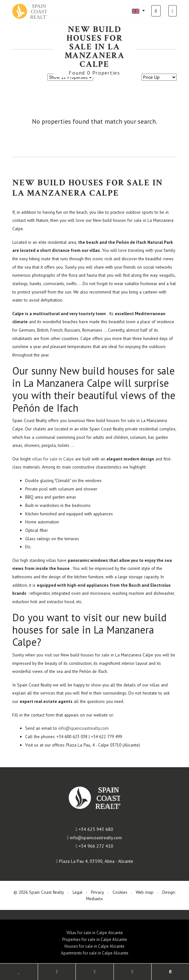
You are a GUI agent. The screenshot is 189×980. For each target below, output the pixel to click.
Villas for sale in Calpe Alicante (95, 933)
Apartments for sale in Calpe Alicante (95, 953)
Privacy (97, 892)
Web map (145, 892)
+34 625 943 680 (94, 829)
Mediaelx (94, 899)
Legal (78, 892)
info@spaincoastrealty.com (84, 728)
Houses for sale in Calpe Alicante (94, 946)
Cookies (120, 892)
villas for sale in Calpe (53, 459)
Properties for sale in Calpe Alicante (95, 939)
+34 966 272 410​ (94, 846)
